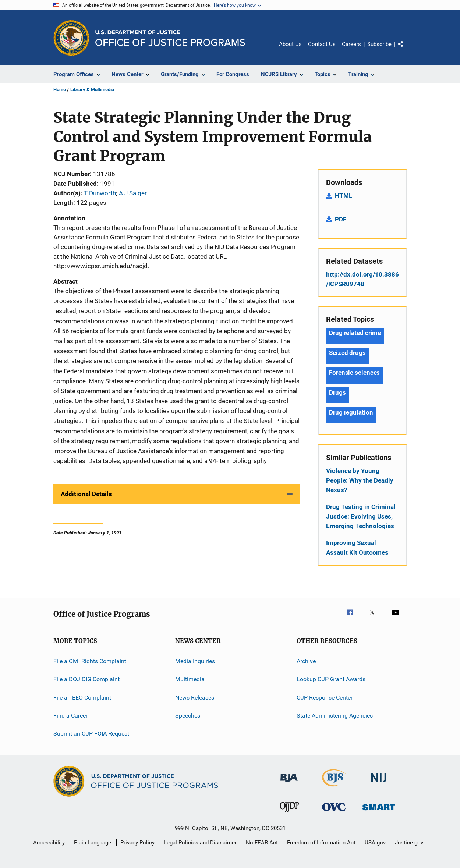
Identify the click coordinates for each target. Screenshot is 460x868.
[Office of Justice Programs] (71, 38)
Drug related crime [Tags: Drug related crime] (355, 333)
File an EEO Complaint (82, 698)
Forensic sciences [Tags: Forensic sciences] (354, 373)
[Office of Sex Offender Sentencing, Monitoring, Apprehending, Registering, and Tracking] (379, 812)
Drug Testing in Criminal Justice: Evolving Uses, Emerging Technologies (361, 516)
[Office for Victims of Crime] (334, 812)
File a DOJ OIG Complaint (86, 679)
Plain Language (93, 843)
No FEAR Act (262, 843)
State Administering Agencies (335, 716)
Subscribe (379, 44)
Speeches (188, 716)
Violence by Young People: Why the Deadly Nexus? (360, 480)
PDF (341, 219)
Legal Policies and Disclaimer (200, 843)
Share (407, 49)
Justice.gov (409, 843)
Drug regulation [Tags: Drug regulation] (351, 412)
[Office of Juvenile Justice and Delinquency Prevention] (289, 813)
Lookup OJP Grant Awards (331, 679)
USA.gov (375, 843)
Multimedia (190, 679)
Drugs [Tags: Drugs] (337, 392)
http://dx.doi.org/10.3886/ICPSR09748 (362, 279)
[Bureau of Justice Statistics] (334, 788)
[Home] (170, 38)
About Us (290, 44)
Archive (306, 661)
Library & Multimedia (92, 90)
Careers (351, 44)
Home (60, 90)
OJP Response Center (325, 698)
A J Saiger (133, 193)
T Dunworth (100, 193)
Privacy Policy (137, 843)
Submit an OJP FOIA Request (91, 734)
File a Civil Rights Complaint (90, 661)
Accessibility (49, 843)
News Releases (195, 698)
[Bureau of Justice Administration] (289, 783)
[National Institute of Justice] (379, 784)
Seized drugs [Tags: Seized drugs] (347, 353)
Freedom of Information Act (321, 843)
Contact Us (322, 44)
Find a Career (70, 716)
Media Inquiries (195, 661)
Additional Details (86, 494)
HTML (344, 196)
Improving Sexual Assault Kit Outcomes (357, 548)
